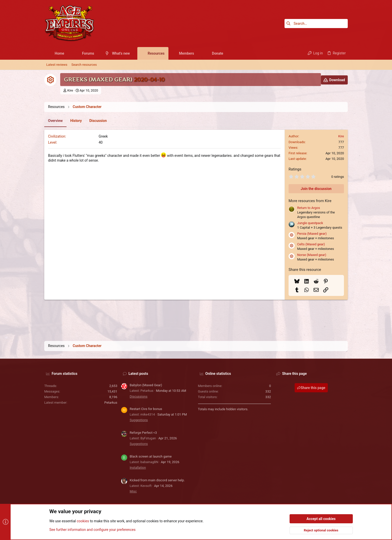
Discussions (139, 396)
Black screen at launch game (151, 456)
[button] (68, 53)
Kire (70, 90)
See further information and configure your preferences (92, 530)
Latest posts (138, 374)
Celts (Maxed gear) (311, 244)
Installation (138, 468)
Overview (55, 121)
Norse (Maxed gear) (312, 255)
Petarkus (111, 403)
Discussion (98, 121)
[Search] (316, 24)
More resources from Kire (310, 201)
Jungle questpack (310, 223)
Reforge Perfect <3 (143, 433)
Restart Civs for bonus (146, 409)
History (76, 121)
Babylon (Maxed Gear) (146, 385)
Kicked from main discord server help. (157, 480)
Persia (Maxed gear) (312, 234)
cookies (83, 521)
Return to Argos (309, 208)
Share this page (311, 388)
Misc (133, 491)
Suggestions (139, 420)
